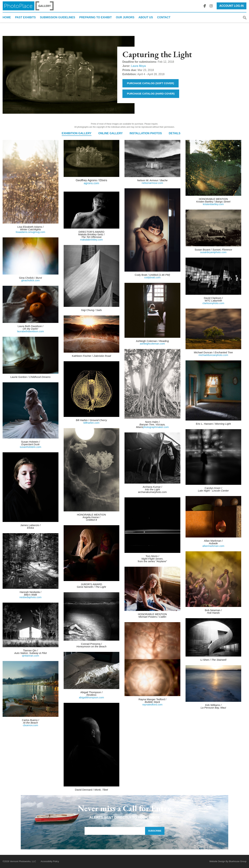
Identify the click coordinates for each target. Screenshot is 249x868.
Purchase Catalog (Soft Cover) (150, 83)
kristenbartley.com (213, 204)
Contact (164, 17)
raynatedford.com (152, 704)
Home (7, 17)
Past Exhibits (25, 17)
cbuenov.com (30, 725)
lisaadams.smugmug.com (30, 232)
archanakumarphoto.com (152, 492)
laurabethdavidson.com (31, 331)
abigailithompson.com (91, 697)
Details (175, 133)
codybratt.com (152, 277)
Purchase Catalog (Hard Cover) (151, 94)
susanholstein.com (30, 447)
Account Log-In (232, 6)
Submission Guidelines (58, 17)
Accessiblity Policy (50, 861)
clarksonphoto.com (213, 303)
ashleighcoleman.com (152, 344)
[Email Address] (115, 831)
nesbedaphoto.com (30, 597)
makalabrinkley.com (91, 240)
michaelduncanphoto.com (213, 355)
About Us (146, 17)
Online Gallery (111, 133)
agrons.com (91, 183)
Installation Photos (146, 133)
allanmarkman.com (213, 546)
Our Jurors (125, 17)
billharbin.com (91, 423)
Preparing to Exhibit (95, 17)
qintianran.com (30, 656)
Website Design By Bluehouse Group (228, 861)
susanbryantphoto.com (213, 252)
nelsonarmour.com (152, 183)
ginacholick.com (31, 280)
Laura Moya (138, 66)
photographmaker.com (156, 427)
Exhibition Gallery (77, 133)
